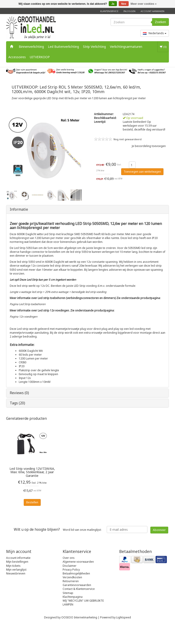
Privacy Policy (71, 570)
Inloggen (129, 11)
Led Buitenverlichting (63, 47)
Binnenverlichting (31, 47)
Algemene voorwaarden (78, 562)
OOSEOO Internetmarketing (79, 617)
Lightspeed (124, 617)
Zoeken (160, 22)
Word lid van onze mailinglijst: (58, 529)
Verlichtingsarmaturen (126, 47)
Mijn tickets (13, 566)
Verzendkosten (72, 577)
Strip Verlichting (94, 47)
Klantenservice (109, 11)
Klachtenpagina (73, 597)
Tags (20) (17, 403)
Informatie (19, 209)
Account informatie (18, 558)
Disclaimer (70, 566)
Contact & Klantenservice (79, 589)
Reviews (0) (19, 393)
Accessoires (17, 57)
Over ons (69, 558)
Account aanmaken (153, 11)
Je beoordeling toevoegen (149, 146)
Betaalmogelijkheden (76, 573)
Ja (113, 4)
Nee (124, 4)
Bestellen (32, 502)
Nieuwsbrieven (16, 573)
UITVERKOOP (40, 57)
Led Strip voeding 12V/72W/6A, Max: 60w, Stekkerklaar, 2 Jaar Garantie (32, 472)
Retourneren (71, 581)
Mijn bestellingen (17, 562)
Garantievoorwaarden (77, 585)
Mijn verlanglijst (16, 570)
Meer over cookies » (144, 4)
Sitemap (68, 593)
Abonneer (159, 530)
